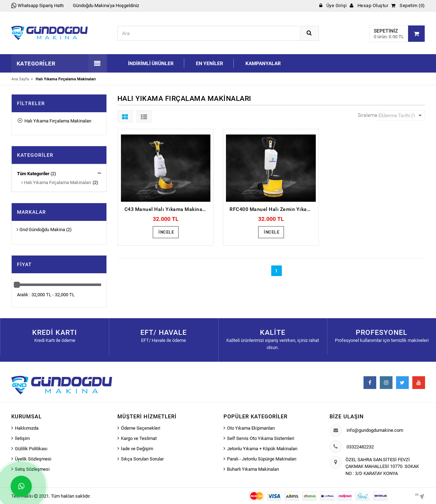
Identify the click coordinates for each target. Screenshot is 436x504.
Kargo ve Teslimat (139, 438)
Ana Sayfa (20, 79)
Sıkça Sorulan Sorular (142, 459)
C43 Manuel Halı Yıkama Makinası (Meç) (168, 209)
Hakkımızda (27, 428)
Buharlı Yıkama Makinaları (253, 469)
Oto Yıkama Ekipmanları (251, 428)
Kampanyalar (263, 63)
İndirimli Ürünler (151, 63)
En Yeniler (210, 63)
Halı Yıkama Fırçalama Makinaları (54, 121)
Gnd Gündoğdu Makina (41, 230)
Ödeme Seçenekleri (141, 428)
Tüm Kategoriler (33, 174)
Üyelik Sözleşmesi (33, 459)
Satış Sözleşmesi (32, 469)
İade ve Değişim (137, 449)
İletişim (22, 438)
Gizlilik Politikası (31, 449)
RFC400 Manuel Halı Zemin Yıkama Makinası (273, 209)
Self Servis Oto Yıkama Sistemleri (261, 438)
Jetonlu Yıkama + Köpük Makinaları (262, 449)
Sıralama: (368, 115)
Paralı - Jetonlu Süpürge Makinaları (262, 459)
